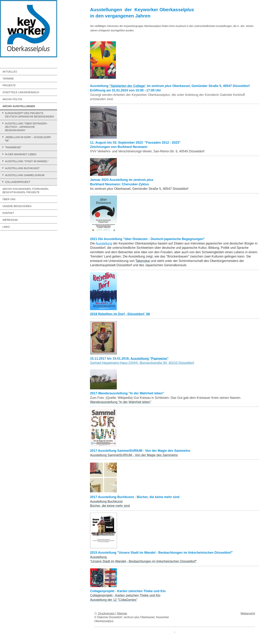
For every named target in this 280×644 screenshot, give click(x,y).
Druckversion (105, 613)
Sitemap (122, 613)
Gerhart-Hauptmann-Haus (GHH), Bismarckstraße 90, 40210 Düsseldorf (142, 363)
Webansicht (248, 613)
